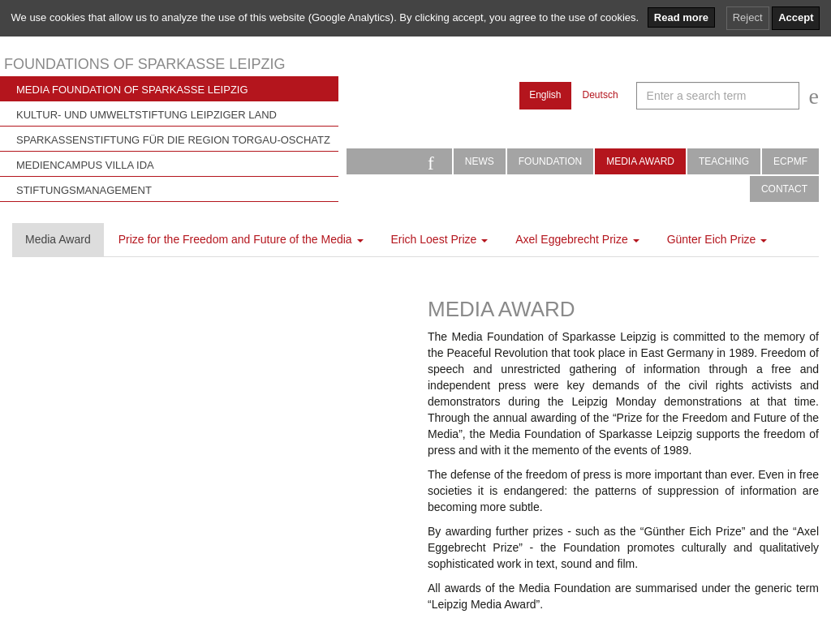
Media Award (640, 161)
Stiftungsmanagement (84, 190)
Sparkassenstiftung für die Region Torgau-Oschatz (173, 140)
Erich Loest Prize (440, 239)
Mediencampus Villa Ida (85, 165)
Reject (748, 17)
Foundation (550, 161)
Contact (784, 189)
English (545, 95)
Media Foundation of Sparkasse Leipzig (132, 90)
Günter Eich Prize (717, 239)
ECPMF (790, 161)
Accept (796, 17)
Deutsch (601, 95)
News (480, 161)
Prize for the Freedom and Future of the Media (241, 239)
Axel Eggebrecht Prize (577, 239)
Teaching (724, 161)
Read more (681, 17)
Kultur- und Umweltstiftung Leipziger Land (146, 115)
